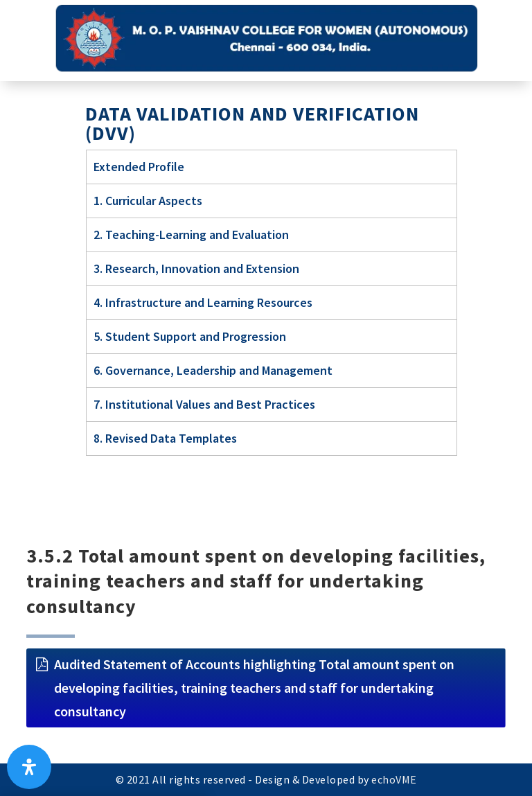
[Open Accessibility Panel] (29, 767)
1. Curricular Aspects (148, 201)
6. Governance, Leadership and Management (213, 370)
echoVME (394, 779)
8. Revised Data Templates (165, 438)
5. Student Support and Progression (190, 336)
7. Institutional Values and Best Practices (204, 404)
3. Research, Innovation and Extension (196, 268)
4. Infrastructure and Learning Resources (203, 302)
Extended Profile (139, 167)
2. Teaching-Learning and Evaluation (191, 235)
